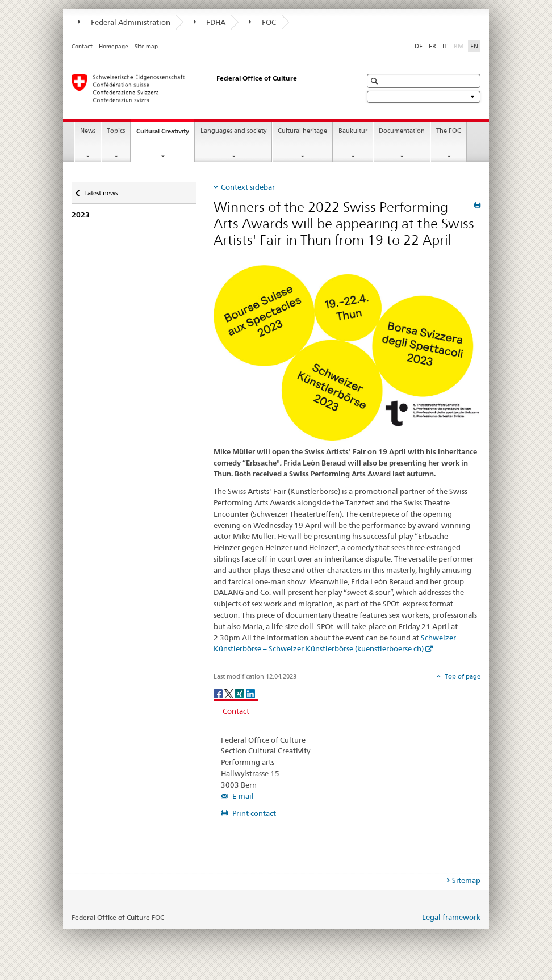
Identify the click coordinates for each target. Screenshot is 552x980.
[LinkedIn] (250, 693)
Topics (116, 131)
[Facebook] (219, 693)
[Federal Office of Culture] (205, 88)
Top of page (462, 676)
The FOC (449, 131)
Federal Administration (124, 22)
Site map (146, 46)
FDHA (210, 22)
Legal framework (451, 917)
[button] (376, 81)
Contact (82, 46)
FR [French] (432, 46)
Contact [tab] (236, 711)
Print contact (253, 813)
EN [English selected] (474, 46)
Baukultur (353, 131)
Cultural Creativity (165, 134)
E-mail (242, 796)
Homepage (114, 46)
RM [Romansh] (460, 45)
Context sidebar (248, 187)
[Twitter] (230, 693)
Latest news (101, 190)
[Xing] (241, 693)
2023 (81, 215)
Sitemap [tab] (466, 880)
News (88, 131)
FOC (262, 22)
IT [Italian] (445, 46)
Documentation (402, 131)
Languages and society (233, 131)
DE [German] (419, 46)
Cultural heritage (302, 131)
